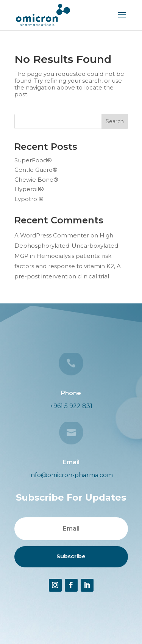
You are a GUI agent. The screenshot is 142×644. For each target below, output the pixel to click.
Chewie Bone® (36, 180)
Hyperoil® (29, 189)
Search (115, 121)
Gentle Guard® (36, 170)
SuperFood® (33, 160)
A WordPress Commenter (52, 235)
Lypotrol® (29, 199)
